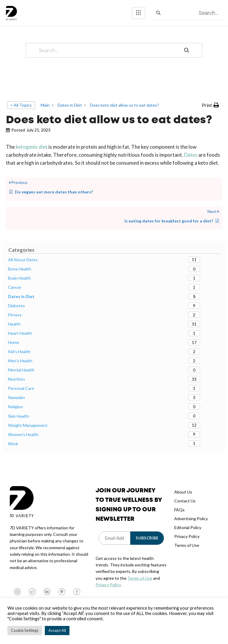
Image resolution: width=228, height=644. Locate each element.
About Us (183, 497)
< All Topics (21, 110)
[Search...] (107, 56)
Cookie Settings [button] (25, 630)
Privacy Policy (108, 590)
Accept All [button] (57, 630)
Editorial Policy (188, 533)
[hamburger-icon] (138, 13)
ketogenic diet (32, 152)
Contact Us (185, 506)
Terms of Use (140, 583)
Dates (191, 160)
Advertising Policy (191, 524)
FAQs (179, 515)
